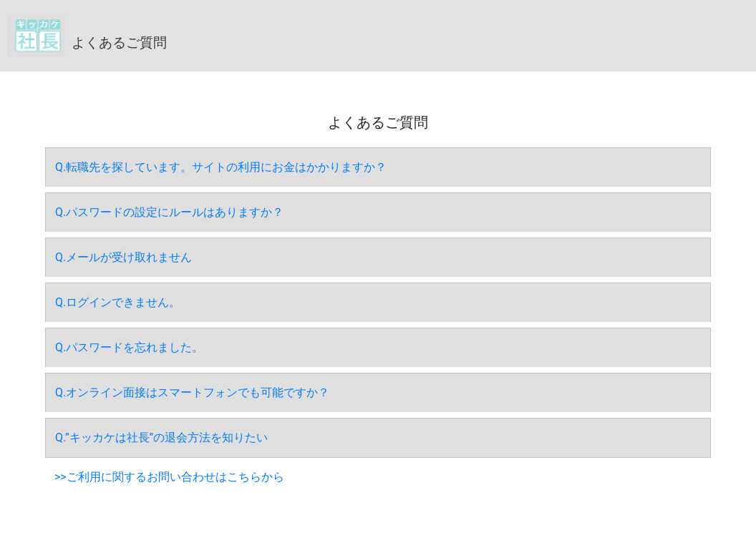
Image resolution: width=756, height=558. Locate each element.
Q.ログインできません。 (118, 302)
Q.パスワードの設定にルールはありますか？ (169, 212)
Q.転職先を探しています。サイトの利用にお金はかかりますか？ (221, 167)
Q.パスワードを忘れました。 (129, 347)
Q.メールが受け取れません (123, 257)
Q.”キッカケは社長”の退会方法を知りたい (161, 437)
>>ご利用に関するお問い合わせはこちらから (169, 477)
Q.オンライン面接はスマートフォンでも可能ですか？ (192, 392)
